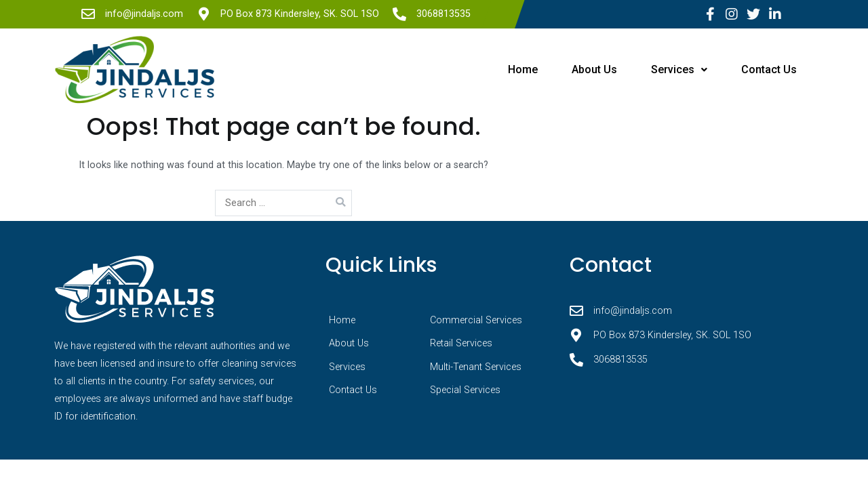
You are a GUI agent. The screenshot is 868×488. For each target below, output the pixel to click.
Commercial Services (476, 320)
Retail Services (461, 343)
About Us (594, 69)
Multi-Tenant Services (476, 367)
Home (523, 69)
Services (679, 69)
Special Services (465, 390)
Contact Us (769, 69)
